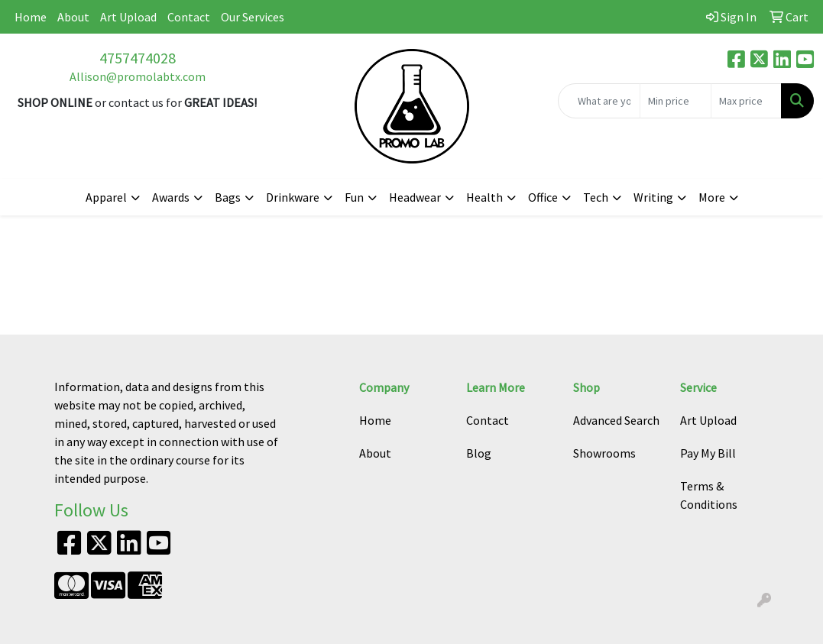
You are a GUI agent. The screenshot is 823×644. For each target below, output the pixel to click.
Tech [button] (596, 197)
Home (31, 17)
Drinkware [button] (293, 197)
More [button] (712, 197)
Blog (479, 453)
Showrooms (604, 453)
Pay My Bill (708, 453)
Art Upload (128, 17)
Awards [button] (171, 197)
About (73, 17)
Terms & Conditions (709, 495)
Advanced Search (616, 420)
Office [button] (543, 197)
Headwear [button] (415, 197)
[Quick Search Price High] (746, 101)
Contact (189, 17)
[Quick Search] (599, 101)
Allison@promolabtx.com (138, 76)
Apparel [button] (106, 197)
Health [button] (484, 197)
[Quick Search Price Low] (675, 101)
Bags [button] (228, 197)
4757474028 (138, 58)
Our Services (253, 17)
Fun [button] (354, 197)
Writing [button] (653, 197)
